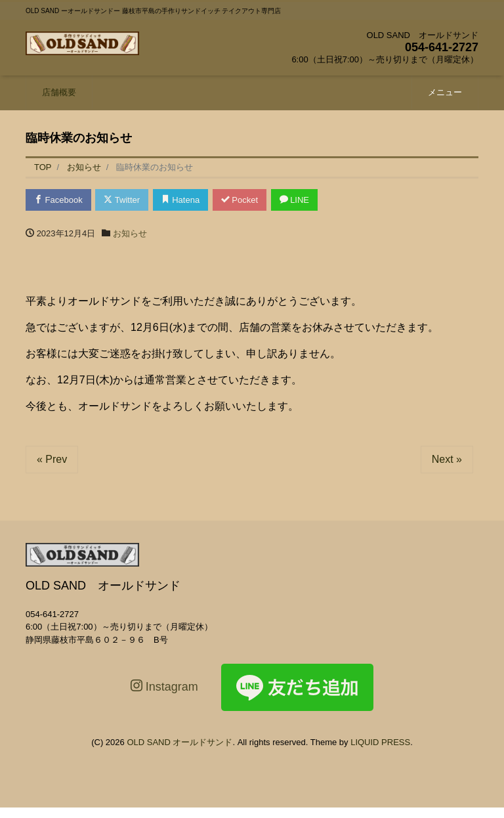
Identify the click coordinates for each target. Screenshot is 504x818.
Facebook (58, 200)
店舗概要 (59, 92)
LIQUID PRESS (380, 742)
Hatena (181, 200)
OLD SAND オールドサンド (179, 742)
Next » (447, 459)
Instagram (164, 686)
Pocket (240, 200)
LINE (295, 200)
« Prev (52, 459)
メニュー (445, 92)
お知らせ (130, 233)
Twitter (122, 200)
